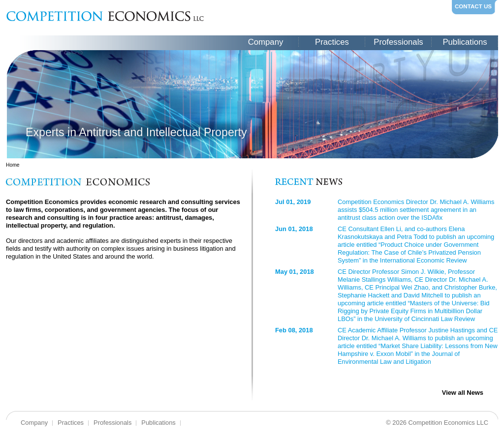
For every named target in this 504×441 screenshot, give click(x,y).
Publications (465, 42)
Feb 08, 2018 (294, 330)
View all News (463, 393)
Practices (332, 42)
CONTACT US (473, 6)
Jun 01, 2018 (294, 229)
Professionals (398, 42)
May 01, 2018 (295, 272)
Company (266, 42)
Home (13, 165)
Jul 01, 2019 (293, 202)
